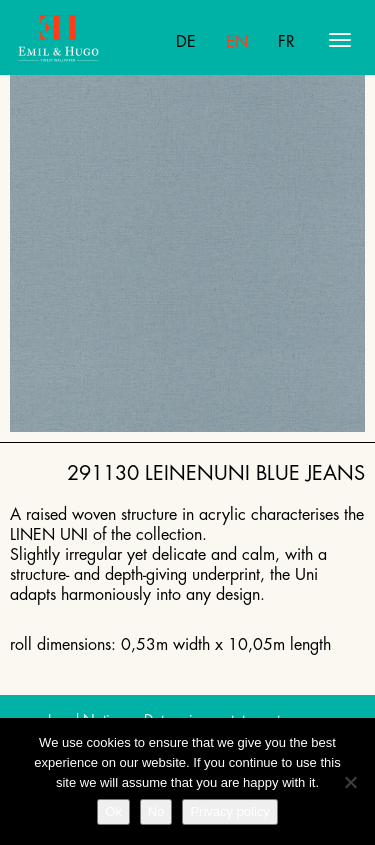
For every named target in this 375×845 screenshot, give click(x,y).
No (156, 811)
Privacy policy (229, 811)
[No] (350, 782)
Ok (113, 811)
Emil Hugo (95, 40)
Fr (286, 42)
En (237, 42)
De (186, 42)
